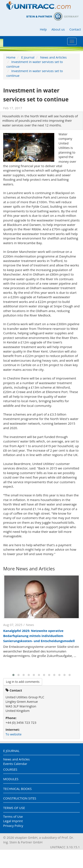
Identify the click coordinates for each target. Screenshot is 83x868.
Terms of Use (14, 808)
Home (11, 57)
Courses (10, 769)
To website (14, 734)
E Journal (28, 57)
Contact (75, 29)
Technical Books (17, 789)
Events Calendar (15, 764)
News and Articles (53, 57)
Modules (11, 779)
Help (43, 29)
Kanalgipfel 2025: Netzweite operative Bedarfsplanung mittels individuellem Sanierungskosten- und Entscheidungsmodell (39, 636)
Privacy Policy (13, 826)
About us (58, 29)
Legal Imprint (13, 821)
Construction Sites (20, 798)
